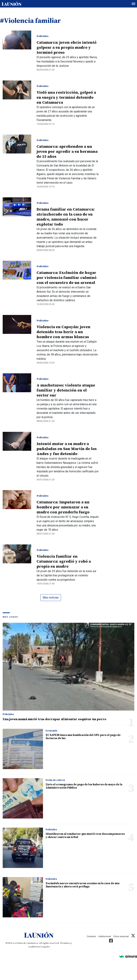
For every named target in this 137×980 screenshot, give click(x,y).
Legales (46, 947)
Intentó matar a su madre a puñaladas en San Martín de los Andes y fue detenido (67, 449)
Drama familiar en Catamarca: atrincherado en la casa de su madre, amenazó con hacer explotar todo (66, 217)
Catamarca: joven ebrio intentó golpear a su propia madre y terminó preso (67, 48)
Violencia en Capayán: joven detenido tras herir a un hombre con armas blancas (64, 332)
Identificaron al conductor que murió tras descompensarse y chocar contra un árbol (85, 836)
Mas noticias (51, 598)
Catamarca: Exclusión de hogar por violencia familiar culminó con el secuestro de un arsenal (67, 278)
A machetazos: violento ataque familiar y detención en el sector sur (66, 390)
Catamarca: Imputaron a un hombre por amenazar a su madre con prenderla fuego (63, 507)
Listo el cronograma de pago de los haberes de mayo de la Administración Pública (84, 786)
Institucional (105, 936)
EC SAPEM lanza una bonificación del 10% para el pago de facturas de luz (83, 737)
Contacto (91, 936)
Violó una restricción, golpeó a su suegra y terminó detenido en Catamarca (66, 98)
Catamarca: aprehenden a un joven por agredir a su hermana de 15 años (67, 152)
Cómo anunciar (121, 936)
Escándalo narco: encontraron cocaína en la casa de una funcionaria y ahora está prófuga (83, 885)
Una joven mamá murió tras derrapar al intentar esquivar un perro (54, 719)
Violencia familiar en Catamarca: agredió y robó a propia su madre (64, 561)
